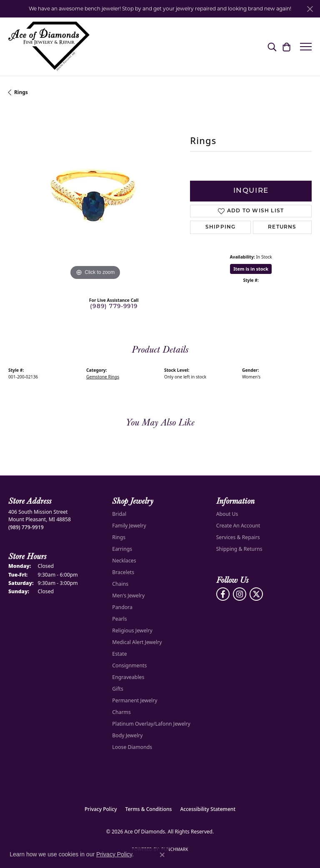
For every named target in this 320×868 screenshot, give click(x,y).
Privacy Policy (101, 809)
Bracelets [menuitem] (123, 572)
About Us (227, 514)
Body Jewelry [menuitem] (127, 735)
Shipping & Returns (239, 549)
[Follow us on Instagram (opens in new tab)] (240, 594)
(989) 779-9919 (114, 307)
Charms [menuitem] (121, 712)
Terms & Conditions (149, 809)
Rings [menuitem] (119, 537)
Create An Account (238, 526)
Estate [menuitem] (119, 654)
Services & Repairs (238, 537)
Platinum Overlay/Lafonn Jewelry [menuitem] (151, 724)
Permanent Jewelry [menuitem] (135, 700)
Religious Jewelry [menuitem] (132, 630)
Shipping (221, 227)
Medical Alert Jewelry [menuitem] (137, 642)
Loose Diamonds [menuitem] (132, 747)
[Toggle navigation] (306, 47)
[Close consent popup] (162, 855)
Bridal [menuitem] (119, 514)
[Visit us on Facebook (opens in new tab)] (223, 594)
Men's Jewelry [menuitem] (128, 596)
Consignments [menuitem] (129, 665)
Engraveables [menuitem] (128, 677)
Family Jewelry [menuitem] (129, 526)
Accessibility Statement (208, 809)
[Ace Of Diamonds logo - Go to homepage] (49, 47)
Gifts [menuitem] (118, 689)
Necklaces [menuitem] (124, 561)
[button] (272, 47)
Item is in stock (251, 269)
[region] (95, 195)
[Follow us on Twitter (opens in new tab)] (256, 594)
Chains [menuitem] (120, 584)
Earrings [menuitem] (122, 549)
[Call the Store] (26, 527)
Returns (282, 227)
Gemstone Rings (103, 377)
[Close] (310, 9)
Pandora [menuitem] (122, 607)
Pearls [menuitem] (119, 619)
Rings (21, 92)
